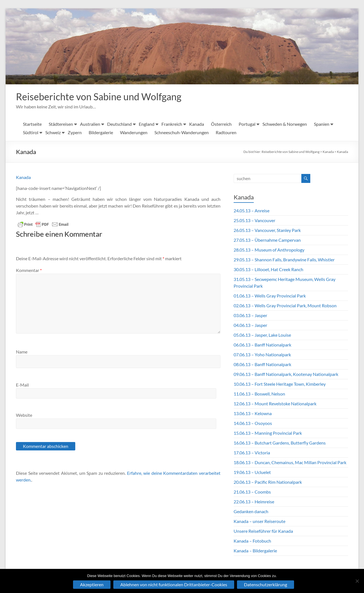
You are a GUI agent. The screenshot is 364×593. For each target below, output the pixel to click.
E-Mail (22, 385)
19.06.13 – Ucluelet (252, 472)
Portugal (247, 124)
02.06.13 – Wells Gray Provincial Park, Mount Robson (285, 306)
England (147, 124)
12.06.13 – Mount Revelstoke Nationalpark (275, 404)
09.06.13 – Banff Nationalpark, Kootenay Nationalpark (286, 374)
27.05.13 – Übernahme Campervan (267, 240)
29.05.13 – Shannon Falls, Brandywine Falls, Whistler (284, 260)
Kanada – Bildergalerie (255, 551)
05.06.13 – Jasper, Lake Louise (262, 335)
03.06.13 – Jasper (250, 316)
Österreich (221, 124)
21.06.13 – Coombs (252, 492)
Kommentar (29, 270)
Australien (90, 124)
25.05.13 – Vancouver (254, 221)
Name (22, 352)
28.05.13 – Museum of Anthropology (269, 250)
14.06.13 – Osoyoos (253, 423)
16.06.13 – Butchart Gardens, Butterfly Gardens (280, 443)
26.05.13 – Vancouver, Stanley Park (267, 230)
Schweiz (53, 133)
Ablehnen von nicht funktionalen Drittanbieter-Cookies (174, 584)
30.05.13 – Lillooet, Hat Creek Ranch (268, 270)
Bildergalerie (101, 133)
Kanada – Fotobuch (252, 541)
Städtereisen (61, 124)
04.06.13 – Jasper (250, 325)
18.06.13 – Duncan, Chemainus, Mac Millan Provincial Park (290, 463)
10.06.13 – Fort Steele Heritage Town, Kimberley (280, 384)
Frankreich (172, 124)
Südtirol (31, 133)
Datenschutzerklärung (266, 584)
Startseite (32, 124)
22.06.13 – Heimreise (254, 502)
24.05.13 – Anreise (252, 211)
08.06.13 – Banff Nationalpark (262, 365)
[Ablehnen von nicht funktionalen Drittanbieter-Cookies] (357, 581)
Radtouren (226, 133)
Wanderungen (134, 133)
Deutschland (119, 124)
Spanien (322, 124)
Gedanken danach (251, 512)
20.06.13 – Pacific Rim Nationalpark (268, 482)
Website (24, 415)
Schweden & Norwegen (285, 124)
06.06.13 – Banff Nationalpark (262, 345)
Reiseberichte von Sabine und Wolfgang (103, 97)
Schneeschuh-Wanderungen (182, 133)
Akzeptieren (92, 584)
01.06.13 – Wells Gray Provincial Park (270, 296)
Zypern (75, 133)
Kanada (197, 124)
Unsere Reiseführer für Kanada (263, 531)
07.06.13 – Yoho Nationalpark (262, 355)
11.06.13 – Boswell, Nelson (259, 394)
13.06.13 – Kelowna (253, 414)
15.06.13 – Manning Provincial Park (268, 433)
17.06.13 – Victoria (252, 453)
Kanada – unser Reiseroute (260, 521)
